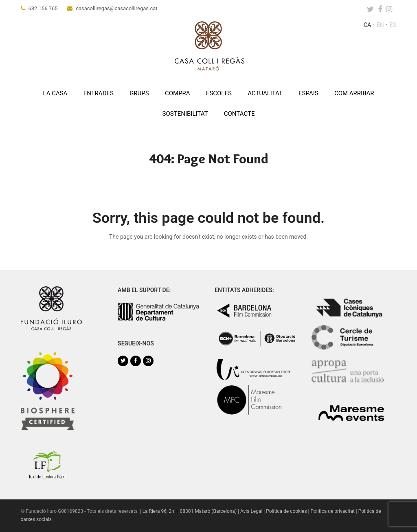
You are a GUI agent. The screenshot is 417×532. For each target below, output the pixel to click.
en (380, 25)
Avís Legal (251, 511)
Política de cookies (286, 511)
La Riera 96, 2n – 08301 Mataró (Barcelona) (190, 511)
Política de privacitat (332, 511)
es (393, 25)
